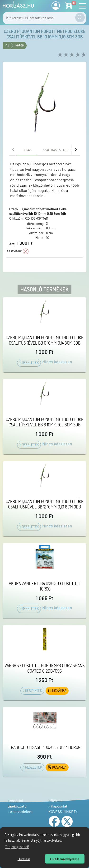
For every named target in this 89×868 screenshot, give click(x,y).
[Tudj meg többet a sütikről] (63, 841)
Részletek (29, 363)
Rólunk (55, 801)
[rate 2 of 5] (65, 55)
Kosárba (57, 691)
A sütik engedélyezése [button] (64, 859)
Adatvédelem (20, 811)
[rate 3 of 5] (71, 55)
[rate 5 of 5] (83, 55)
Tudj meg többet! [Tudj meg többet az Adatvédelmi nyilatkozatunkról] (17, 847)
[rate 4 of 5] (77, 55)
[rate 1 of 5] (59, 55)
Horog (20, 45)
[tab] (27, 150)
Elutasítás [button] (24, 859)
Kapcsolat (58, 806)
